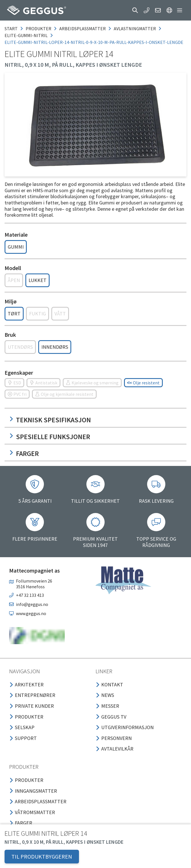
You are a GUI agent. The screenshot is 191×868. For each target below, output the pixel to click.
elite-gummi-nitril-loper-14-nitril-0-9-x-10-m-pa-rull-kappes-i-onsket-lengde (94, 42)
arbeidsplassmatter (83, 29)
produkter (38, 29)
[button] (135, 10)
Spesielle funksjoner (50, 437)
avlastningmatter (135, 29)
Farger (24, 454)
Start (11, 29)
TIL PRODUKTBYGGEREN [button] (42, 856)
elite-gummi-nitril (26, 35)
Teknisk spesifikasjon (50, 420)
